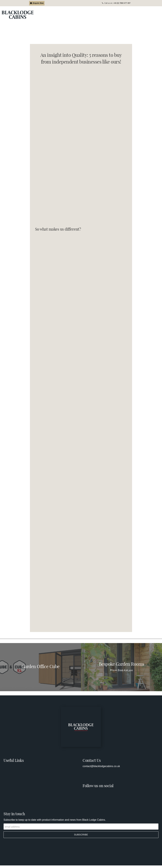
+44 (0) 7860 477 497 (122, 3)
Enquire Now (37, 3)
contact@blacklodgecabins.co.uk (101, 766)
